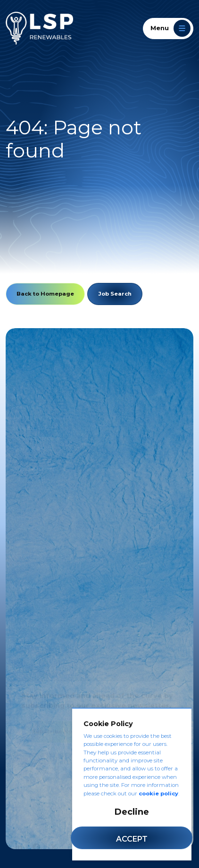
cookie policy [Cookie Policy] (158, 794)
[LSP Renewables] (39, 28)
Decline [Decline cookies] (132, 812)
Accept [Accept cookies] (132, 839)
